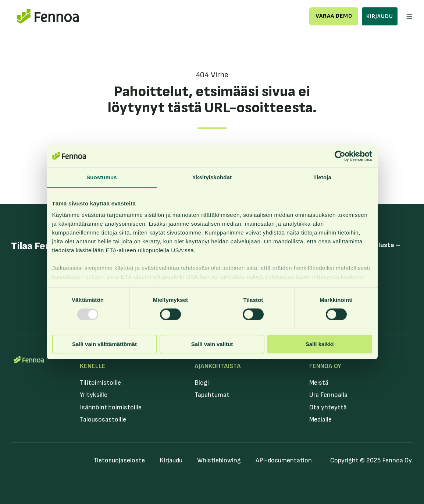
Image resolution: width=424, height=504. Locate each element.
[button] (409, 17)
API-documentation (284, 460)
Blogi (202, 383)
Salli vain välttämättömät (104, 344)
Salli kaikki (320, 344)
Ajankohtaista (218, 366)
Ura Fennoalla (328, 395)
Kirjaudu (380, 16)
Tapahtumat (212, 395)
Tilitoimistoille (100, 383)
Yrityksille (94, 395)
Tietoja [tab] (322, 177)
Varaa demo (334, 16)
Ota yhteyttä (328, 407)
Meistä (319, 383)
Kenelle (93, 366)
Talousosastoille (103, 420)
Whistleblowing (219, 460)
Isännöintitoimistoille (111, 407)
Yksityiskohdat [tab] (212, 177)
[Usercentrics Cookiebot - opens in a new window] (340, 156)
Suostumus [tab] (102, 177)
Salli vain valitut (212, 344)
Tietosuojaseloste (119, 460)
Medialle (320, 420)
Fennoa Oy (325, 366)
